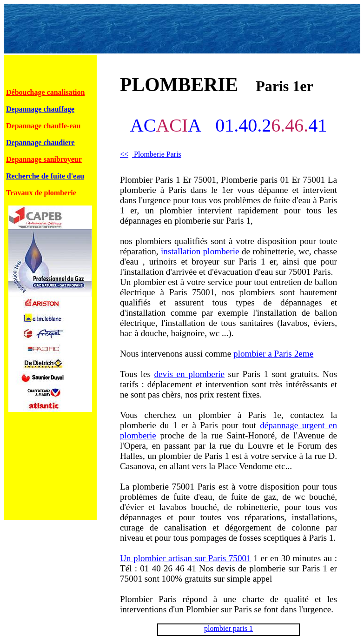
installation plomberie (200, 251)
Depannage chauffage (40, 109)
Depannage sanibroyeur (44, 159)
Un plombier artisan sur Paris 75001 (185, 558)
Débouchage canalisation (45, 92)
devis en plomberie (189, 374)
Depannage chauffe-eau (43, 126)
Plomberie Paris (151, 154)
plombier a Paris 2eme (273, 354)
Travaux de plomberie (41, 193)
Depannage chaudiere (40, 143)
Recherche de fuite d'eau (45, 176)
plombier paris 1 (228, 628)
